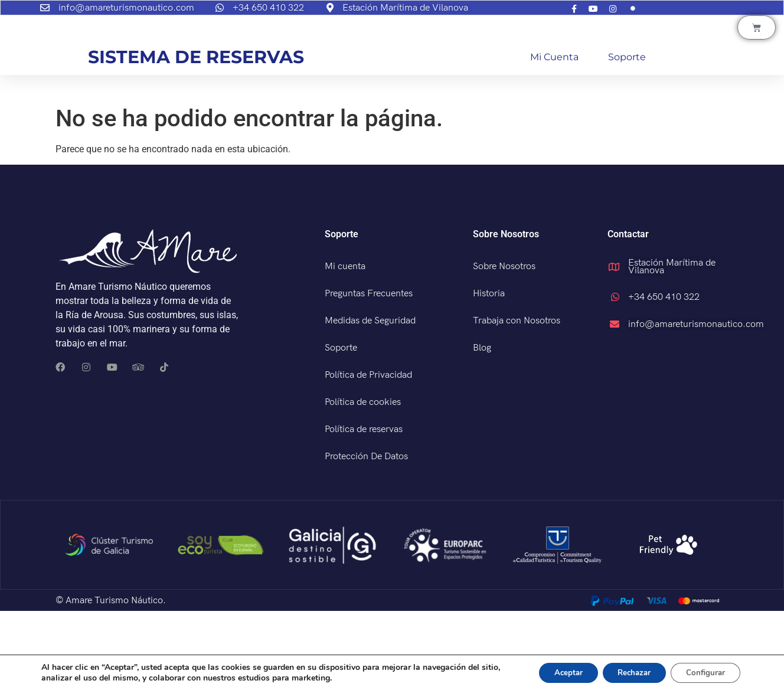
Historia (489, 373)
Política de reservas (364, 508)
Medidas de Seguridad (370, 400)
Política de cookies (363, 481)
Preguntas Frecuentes (369, 373)
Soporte (627, 136)
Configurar (703, 671)
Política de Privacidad (368, 454)
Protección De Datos (366, 536)
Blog (482, 427)
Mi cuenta (554, 136)
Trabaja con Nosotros (517, 400)
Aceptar (552, 671)
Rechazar (625, 671)
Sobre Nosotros (504, 346)
